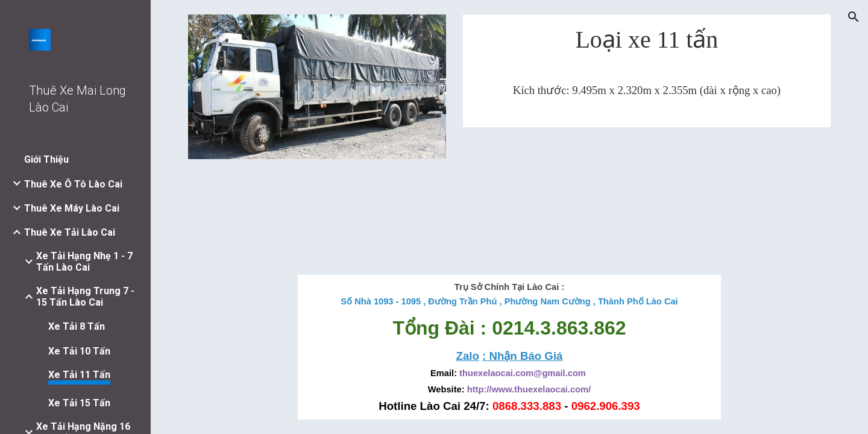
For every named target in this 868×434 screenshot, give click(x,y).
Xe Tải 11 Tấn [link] (79, 375)
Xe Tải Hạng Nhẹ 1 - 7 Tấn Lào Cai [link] (84, 262)
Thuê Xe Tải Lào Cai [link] (70, 232)
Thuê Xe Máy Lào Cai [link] (72, 208)
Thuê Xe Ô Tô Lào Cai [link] (73, 184)
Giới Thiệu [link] (46, 159)
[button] (854, 17)
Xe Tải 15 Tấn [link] (79, 403)
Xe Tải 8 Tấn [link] (77, 326)
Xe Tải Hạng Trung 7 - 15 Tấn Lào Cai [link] (85, 297)
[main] (647, 44)
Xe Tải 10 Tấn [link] (79, 351)
